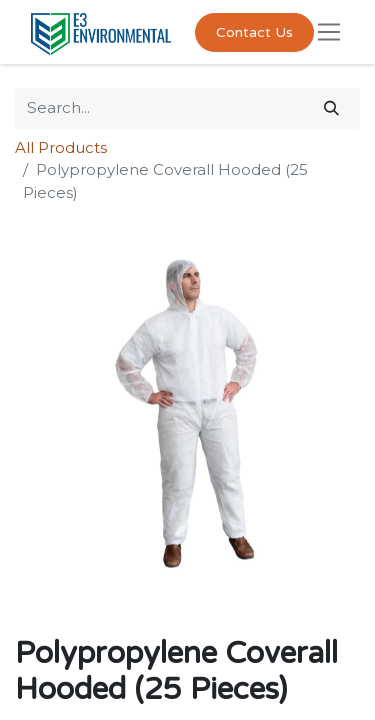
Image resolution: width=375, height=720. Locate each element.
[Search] (331, 108)
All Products (61, 147)
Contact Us (254, 32)
